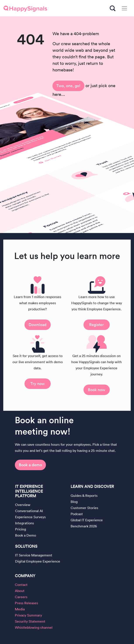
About (20, 591)
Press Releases (26, 603)
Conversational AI (29, 511)
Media (20, 609)
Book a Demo (26, 535)
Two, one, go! (68, 86)
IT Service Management (34, 555)
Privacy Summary (28, 615)
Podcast (77, 514)
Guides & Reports (84, 496)
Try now (37, 384)
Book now (97, 390)
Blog (74, 502)
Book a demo (30, 465)
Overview (23, 505)
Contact (21, 585)
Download (38, 325)
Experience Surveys (30, 517)
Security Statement (30, 621)
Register (97, 325)
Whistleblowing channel (34, 627)
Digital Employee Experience (38, 561)
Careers (21, 597)
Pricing (21, 529)
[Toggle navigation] (124, 8)
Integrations (24, 523)
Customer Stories (84, 508)
